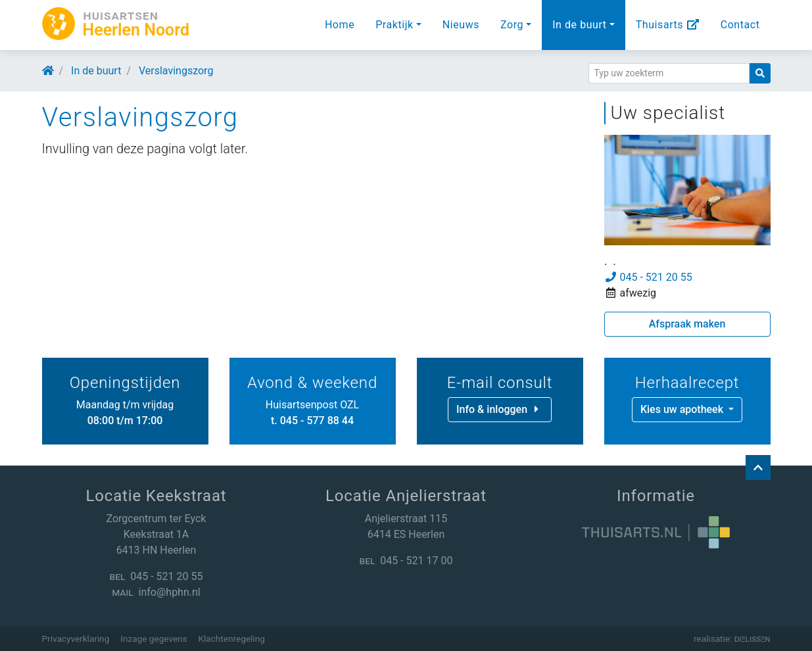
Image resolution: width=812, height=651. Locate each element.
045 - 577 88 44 (317, 421)
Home (340, 25)
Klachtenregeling (232, 639)
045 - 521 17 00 (416, 561)
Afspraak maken (687, 324)
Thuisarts (668, 25)
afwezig (631, 293)
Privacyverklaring (76, 639)
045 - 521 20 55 (648, 277)
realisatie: (732, 639)
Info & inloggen (500, 409)
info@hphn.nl (170, 592)
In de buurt (579, 25)
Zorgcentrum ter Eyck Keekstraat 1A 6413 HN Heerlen (156, 534)
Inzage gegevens (154, 639)
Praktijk (394, 25)
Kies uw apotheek (683, 409)
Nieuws (461, 25)
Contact (740, 25)
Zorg (512, 25)
